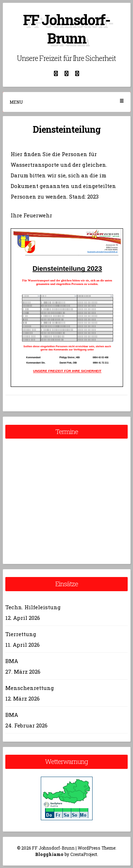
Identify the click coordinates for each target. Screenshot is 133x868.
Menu (67, 102)
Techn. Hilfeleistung (33, 607)
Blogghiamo (49, 854)
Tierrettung (21, 634)
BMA (12, 661)
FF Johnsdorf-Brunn (66, 29)
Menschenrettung (30, 688)
